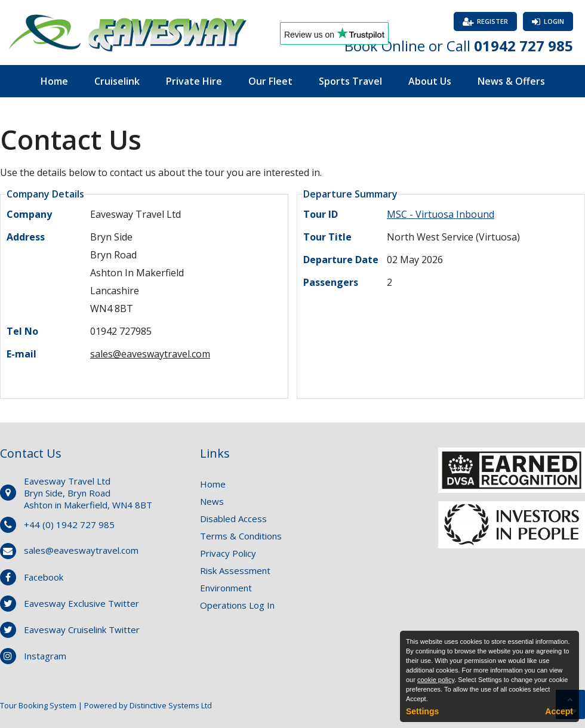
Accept (559, 711)
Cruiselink (117, 81)
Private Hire (194, 81)
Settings (422, 711)
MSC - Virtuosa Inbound (441, 214)
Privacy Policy (228, 553)
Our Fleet (270, 81)
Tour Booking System (38, 705)
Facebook (44, 577)
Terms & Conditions (241, 536)
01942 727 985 (524, 46)
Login (554, 21)
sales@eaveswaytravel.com (150, 354)
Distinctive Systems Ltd (171, 705)
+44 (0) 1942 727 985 (69, 525)
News (212, 501)
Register (492, 21)
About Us (430, 81)
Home (54, 81)
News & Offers (511, 81)
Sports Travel (350, 81)
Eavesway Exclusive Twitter (81, 603)
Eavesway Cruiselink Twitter (82, 630)
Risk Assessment (235, 570)
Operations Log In (237, 605)
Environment (226, 588)
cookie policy (436, 680)
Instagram (45, 656)
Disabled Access (233, 519)
